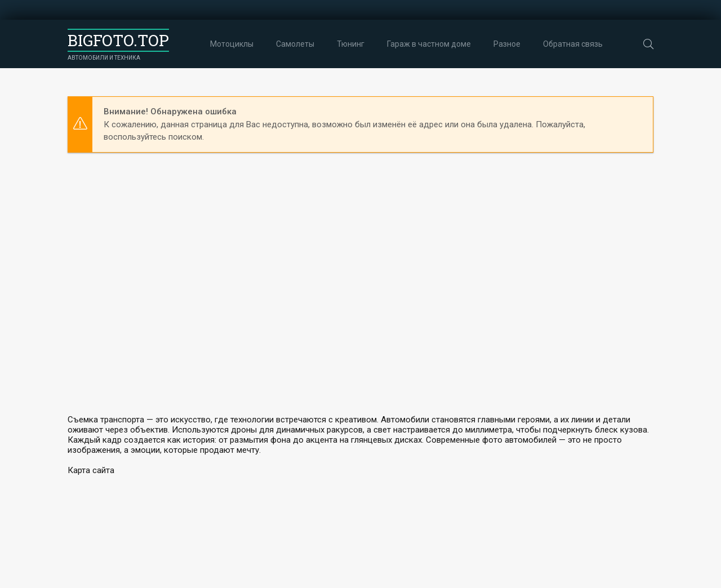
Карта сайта (91, 470)
